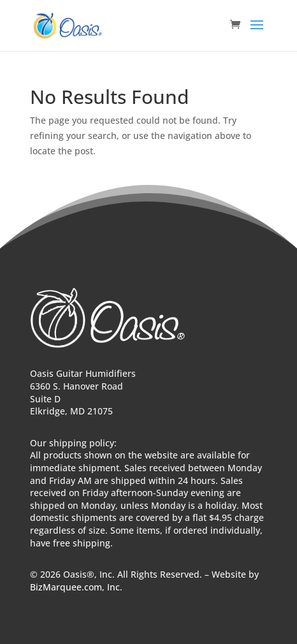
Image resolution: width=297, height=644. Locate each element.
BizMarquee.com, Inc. (76, 587)
